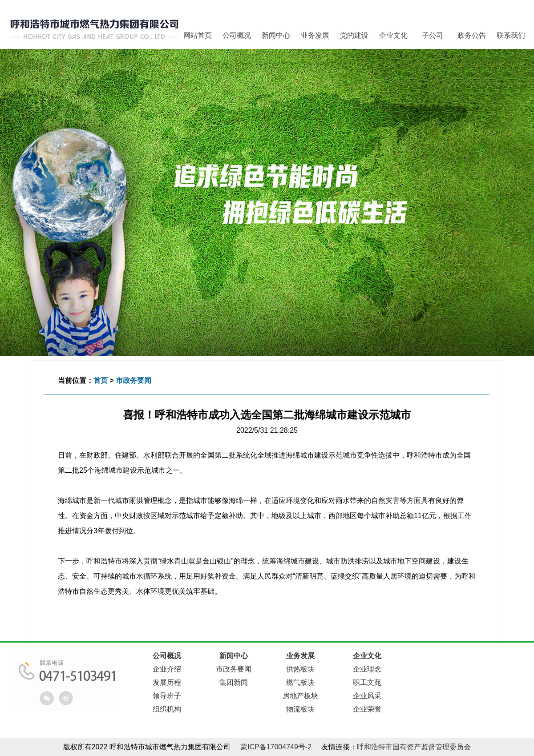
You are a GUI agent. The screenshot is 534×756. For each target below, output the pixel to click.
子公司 (433, 35)
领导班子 (167, 696)
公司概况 (237, 35)
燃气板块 (300, 682)
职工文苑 (367, 682)
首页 (101, 380)
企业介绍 (167, 669)
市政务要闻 (133, 380)
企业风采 (367, 696)
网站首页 (198, 35)
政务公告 (472, 35)
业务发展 (315, 35)
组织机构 (167, 709)
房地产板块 (300, 696)
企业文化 (393, 35)
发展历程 (167, 682)
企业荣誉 (367, 709)
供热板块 (300, 669)
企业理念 (367, 669)
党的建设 (354, 35)
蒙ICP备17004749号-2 (276, 747)
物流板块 (300, 709)
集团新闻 (234, 682)
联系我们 (511, 35)
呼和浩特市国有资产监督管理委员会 (414, 747)
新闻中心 (276, 35)
